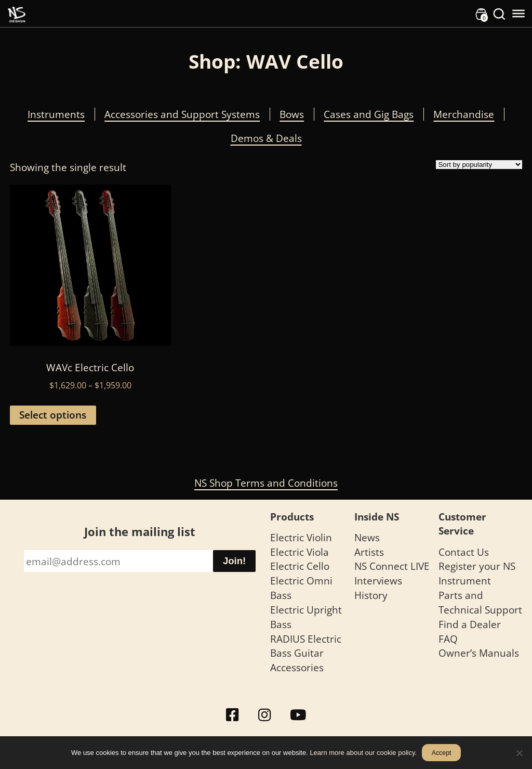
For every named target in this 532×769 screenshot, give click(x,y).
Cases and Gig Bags (369, 114)
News (367, 537)
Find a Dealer (470, 624)
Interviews (378, 581)
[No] (519, 753)
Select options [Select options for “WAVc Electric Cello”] (53, 415)
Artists (369, 552)
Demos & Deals (266, 138)
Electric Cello (300, 566)
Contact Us (464, 552)
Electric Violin (301, 537)
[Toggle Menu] (518, 14)
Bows (292, 114)
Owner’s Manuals (479, 653)
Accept (442, 753)
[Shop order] (479, 165)
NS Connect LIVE (392, 566)
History (371, 595)
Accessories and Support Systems (182, 114)
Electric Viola (300, 552)
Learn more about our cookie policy (362, 753)
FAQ (448, 639)
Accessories (297, 667)
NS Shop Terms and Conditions (266, 483)
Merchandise (464, 114)
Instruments (56, 114)
